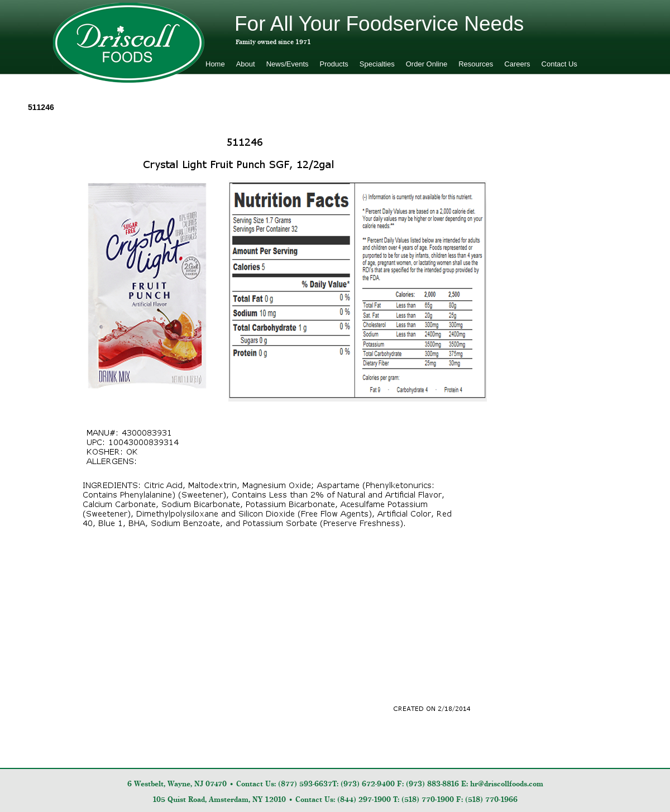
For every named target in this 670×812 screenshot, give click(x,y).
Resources (476, 64)
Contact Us (559, 64)
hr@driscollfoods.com (507, 784)
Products (334, 64)
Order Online (427, 64)
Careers (517, 64)
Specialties (377, 64)
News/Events (288, 64)
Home (215, 64)
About (246, 64)
